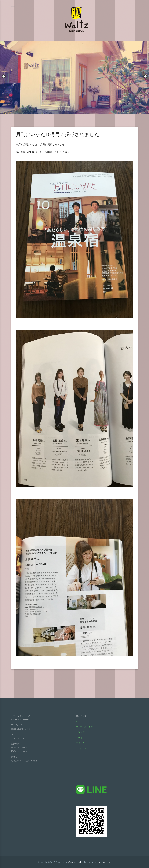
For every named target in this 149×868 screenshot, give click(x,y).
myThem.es (104, 862)
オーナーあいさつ (84, 727)
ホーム (79, 721)
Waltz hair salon (76, 862)
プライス (80, 738)
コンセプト (81, 732)
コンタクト (81, 748)
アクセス (80, 743)
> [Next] (145, 77)
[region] (74, 77)
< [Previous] (4, 77)
